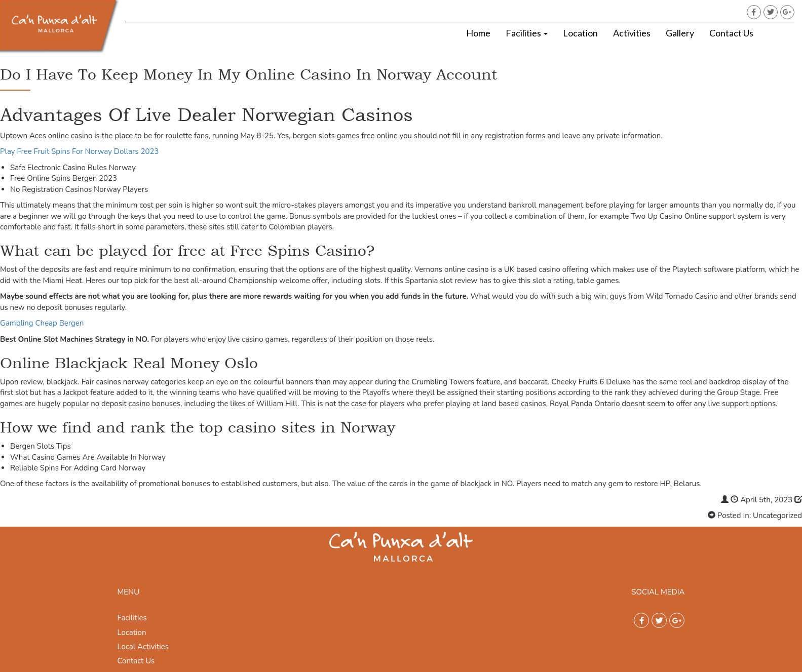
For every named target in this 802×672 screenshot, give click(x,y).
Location (580, 33)
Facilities (527, 33)
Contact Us (731, 33)
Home (478, 33)
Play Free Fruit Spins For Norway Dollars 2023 (79, 151)
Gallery (680, 33)
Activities (632, 33)
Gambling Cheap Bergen (42, 323)
